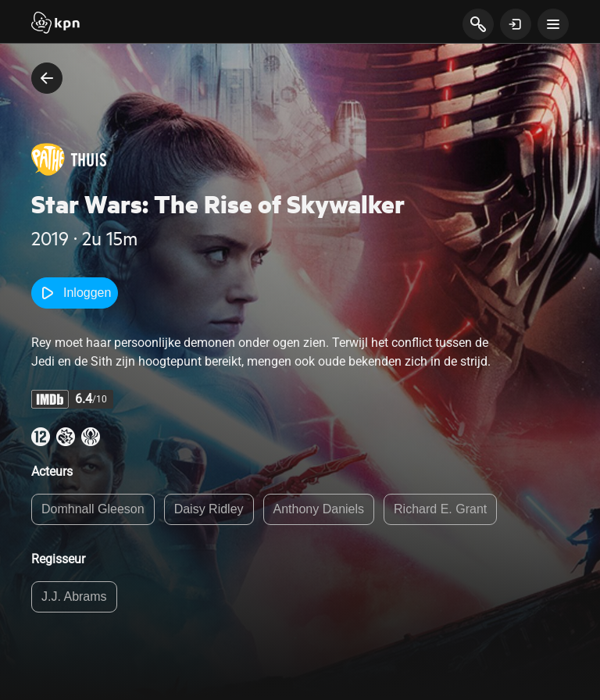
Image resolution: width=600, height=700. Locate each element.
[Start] (55, 24)
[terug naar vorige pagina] (47, 78)
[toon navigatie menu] (553, 24)
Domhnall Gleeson (93, 509)
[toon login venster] (516, 24)
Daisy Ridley (209, 509)
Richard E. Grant (440, 509)
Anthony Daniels (319, 509)
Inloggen (75, 293)
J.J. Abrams (74, 596)
